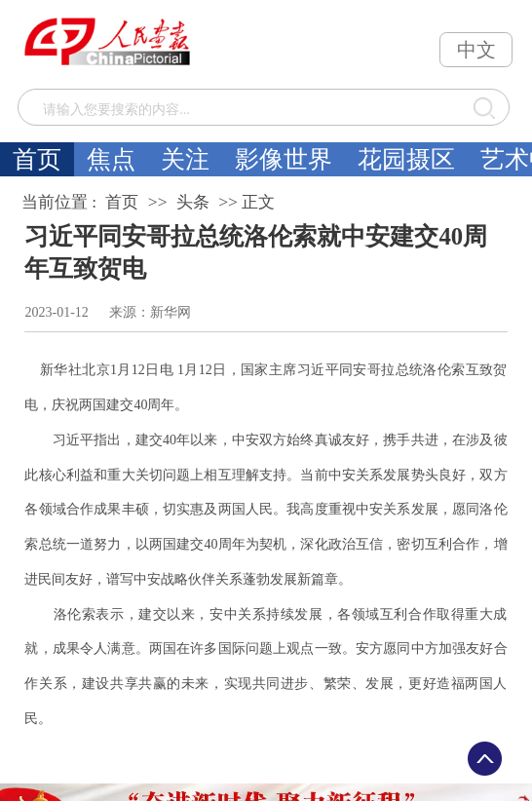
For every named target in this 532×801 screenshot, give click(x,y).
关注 (185, 159)
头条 (193, 202)
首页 (37, 159)
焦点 (111, 159)
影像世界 (284, 159)
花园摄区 (406, 159)
